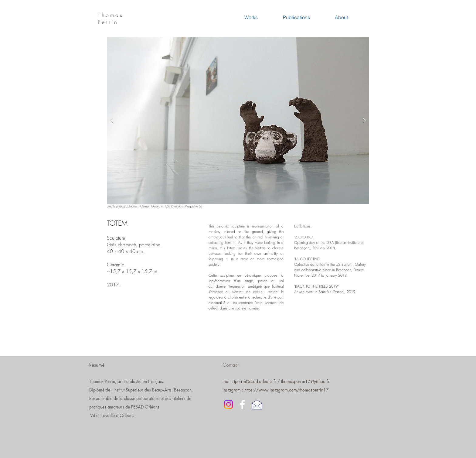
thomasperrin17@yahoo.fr (305, 381)
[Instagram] (228, 404)
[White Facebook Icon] (242, 404)
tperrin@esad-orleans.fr (255, 381)
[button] (238, 120)
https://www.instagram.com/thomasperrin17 (287, 390)
